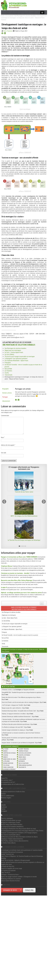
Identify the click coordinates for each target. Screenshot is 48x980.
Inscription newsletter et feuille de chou (13, 792)
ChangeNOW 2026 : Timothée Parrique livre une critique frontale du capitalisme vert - (23, 693)
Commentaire (5, 415)
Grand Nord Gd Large (9, 759)
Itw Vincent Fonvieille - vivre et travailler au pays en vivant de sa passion (20, 635)
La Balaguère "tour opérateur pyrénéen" (16, 358)
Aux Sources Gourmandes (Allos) (11, 835)
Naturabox (22, 761)
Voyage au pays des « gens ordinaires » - (15, 708)
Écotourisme (9, 16)
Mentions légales (6, 798)
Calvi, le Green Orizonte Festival (10, 881)
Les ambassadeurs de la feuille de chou (12, 784)
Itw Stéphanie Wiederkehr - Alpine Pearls (16, 360)
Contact (3, 794)
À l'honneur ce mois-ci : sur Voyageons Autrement (18, 690)
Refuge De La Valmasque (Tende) (11, 822)
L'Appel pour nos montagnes (13, 350)
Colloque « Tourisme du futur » (10, 874)
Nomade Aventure (8, 763)
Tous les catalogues (7, 818)
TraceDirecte (22, 767)
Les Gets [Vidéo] (9, 354)
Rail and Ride (8, 369)
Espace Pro (4, 778)
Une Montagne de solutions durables (25, 16)
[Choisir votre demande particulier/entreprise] (21, 890)
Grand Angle (22, 757)
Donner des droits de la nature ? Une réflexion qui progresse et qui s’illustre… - (22, 698)
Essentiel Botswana (24, 755)
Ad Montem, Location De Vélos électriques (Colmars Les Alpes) (19, 837)
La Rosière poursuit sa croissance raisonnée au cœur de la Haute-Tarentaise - (21, 734)
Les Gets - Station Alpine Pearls (14, 352)
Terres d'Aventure (8, 767)
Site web (4, 453)
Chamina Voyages (23, 751)
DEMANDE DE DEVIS (10, 890)
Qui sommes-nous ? (7, 780)
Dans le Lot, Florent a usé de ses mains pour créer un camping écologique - (24, 702)
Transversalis (8, 375)
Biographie (5, 389)
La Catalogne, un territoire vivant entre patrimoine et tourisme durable (22, 850)
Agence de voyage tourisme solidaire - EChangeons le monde (19, 877)
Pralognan (8, 363)
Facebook (4, 807)
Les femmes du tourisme (8, 870)
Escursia (5, 755)
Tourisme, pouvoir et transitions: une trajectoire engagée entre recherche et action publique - (22, 739)
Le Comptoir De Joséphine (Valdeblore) (12, 826)
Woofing (3, 858)
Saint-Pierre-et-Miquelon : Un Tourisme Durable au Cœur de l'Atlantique (22, 856)
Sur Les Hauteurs (23, 763)
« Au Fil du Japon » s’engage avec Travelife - (16, 705)
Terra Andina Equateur (25, 765)
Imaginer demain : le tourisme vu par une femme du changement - (22, 743)
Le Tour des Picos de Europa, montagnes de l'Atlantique (24, 540)
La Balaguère (22, 759)
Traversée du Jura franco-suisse (24, 492)
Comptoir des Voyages (9, 753)
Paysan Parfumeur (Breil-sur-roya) (11, 820)
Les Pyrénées (8, 371)
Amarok (5, 751)
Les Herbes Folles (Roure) (8, 843)
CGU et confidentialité (8, 796)
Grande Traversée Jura (7, 854)
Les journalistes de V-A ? (8, 782)
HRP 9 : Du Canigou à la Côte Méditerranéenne (24, 516)
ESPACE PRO (29, 890)
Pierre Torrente (8, 31)
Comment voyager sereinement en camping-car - (17, 730)
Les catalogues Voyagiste (10, 746)
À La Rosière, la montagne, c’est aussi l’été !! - (16, 727)
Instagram (4, 811)
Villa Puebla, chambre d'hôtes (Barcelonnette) (15, 841)
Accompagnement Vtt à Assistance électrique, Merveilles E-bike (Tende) (22, 831)
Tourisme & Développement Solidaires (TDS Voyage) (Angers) (19, 833)
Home (3, 16)
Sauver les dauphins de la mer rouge (12, 868)
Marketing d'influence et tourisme (11, 879)
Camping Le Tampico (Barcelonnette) (12, 839)
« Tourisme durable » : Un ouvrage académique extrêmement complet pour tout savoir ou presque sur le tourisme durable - (23, 720)
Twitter (3, 809)
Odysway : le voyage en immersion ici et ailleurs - (17, 714)
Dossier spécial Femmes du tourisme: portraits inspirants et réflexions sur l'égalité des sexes (23, 863)
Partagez (5, 397)
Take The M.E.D (6, 872)
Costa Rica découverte (25, 753)
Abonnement (6, 401)
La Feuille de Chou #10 (8, 866)
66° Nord (6, 749)
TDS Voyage (6, 765)
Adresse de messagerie (8, 445)
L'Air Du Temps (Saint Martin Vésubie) (12, 824)
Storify (7, 373)
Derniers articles (7, 393)
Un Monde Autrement (9, 769)
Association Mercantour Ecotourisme (12, 852)
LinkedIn (3, 805)
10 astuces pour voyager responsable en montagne (20, 356)
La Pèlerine (6, 761)
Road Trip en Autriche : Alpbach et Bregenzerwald (15, 860)
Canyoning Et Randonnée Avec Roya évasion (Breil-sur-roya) (18, 829)
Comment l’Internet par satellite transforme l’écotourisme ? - (20, 716)
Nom (3, 437)
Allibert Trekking (24, 749)
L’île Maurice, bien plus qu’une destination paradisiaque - (19, 724)
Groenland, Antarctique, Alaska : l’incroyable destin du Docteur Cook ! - (23, 711)
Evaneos (5, 757)
